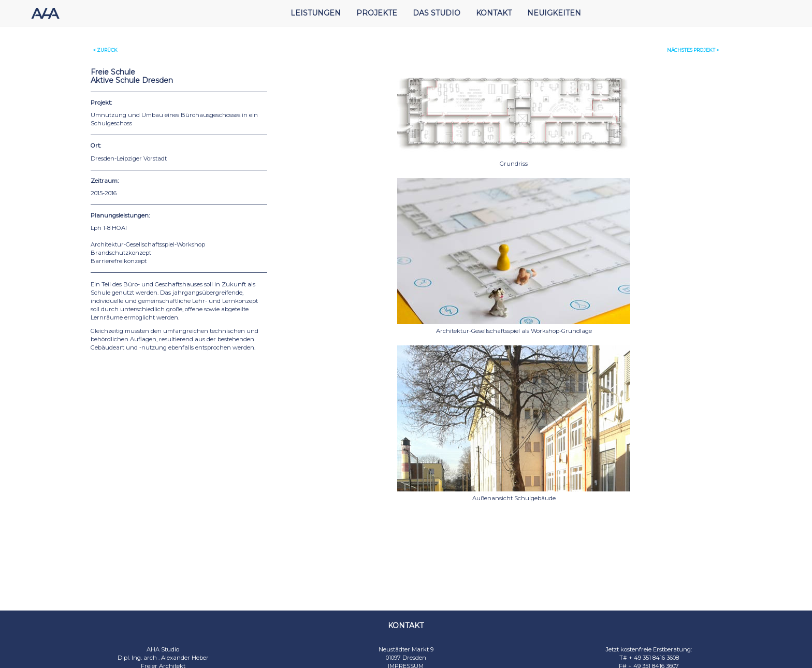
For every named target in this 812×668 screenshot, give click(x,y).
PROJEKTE (377, 13)
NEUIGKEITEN (554, 13)
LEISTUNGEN (316, 13)
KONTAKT (494, 13)
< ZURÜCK (105, 50)
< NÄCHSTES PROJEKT (693, 50)
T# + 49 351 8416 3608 (649, 658)
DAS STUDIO (437, 13)
